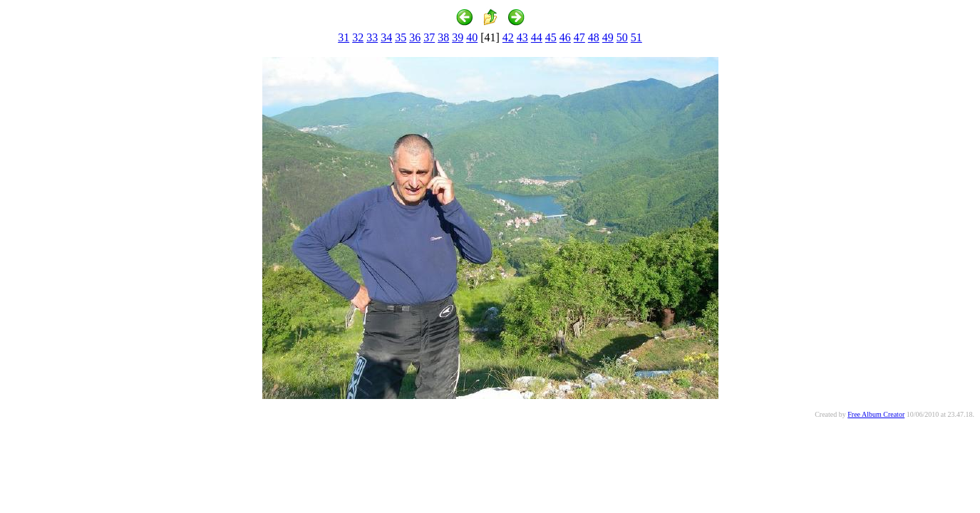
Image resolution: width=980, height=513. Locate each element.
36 (415, 37)
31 (344, 37)
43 (522, 37)
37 (429, 37)
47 (579, 37)
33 (372, 37)
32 (358, 37)
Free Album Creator (876, 414)
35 (401, 37)
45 (551, 37)
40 (472, 37)
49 (608, 37)
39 (458, 37)
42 (508, 37)
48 (594, 37)
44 (537, 37)
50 (622, 37)
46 (565, 37)
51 (636, 37)
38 (443, 37)
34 (386, 37)
